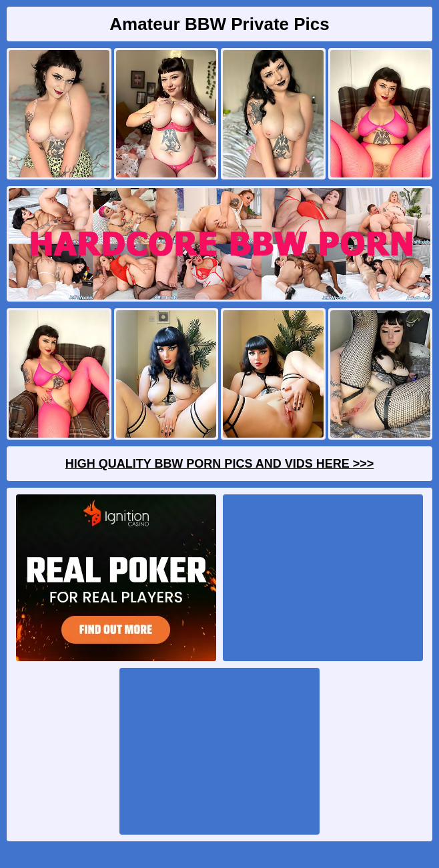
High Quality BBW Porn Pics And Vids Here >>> (220, 464)
